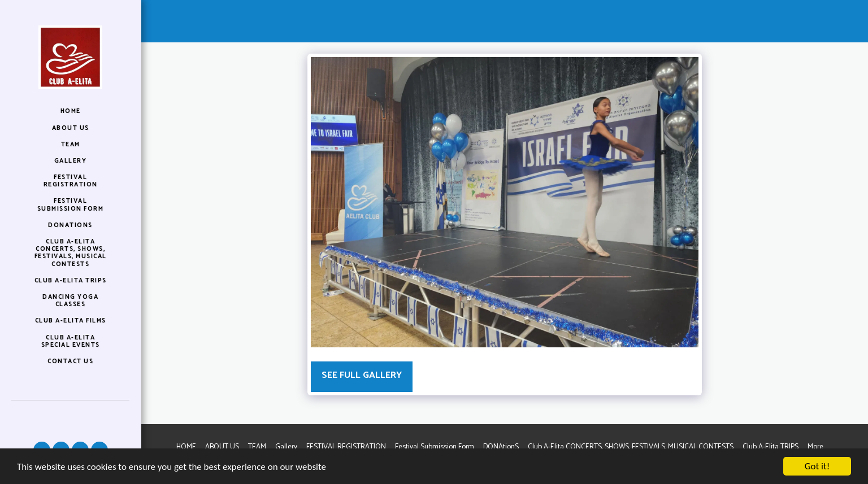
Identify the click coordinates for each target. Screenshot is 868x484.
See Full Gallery (362, 375)
